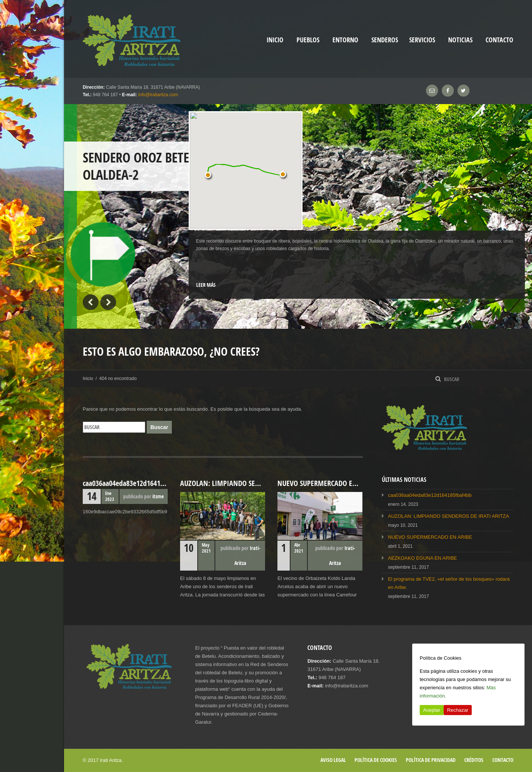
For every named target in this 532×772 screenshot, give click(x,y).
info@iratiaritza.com (158, 95)
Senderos (385, 40)
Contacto (499, 40)
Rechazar (458, 710)
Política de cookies (376, 760)
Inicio (88, 379)
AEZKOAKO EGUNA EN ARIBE (422, 558)
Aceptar (432, 710)
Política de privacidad (431, 760)
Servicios (422, 40)
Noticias (460, 40)
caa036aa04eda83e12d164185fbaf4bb (430, 495)
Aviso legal (333, 760)
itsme (158, 496)
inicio (275, 40)
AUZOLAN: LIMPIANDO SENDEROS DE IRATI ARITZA (448, 516)
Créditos (474, 760)
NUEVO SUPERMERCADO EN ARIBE (430, 537)
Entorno (345, 40)
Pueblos (308, 40)
